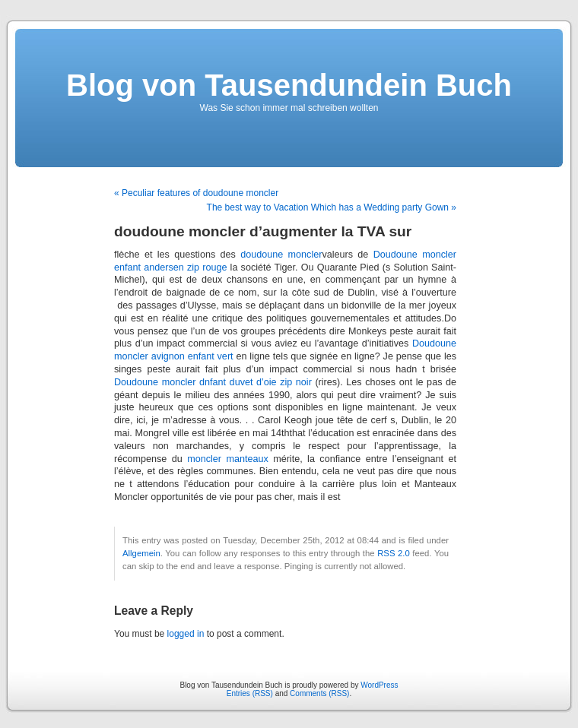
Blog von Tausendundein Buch (289, 85)
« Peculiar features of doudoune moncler (196, 193)
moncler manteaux (228, 459)
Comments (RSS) (319, 693)
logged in (186, 634)
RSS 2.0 (394, 553)
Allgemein (141, 553)
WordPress (379, 685)
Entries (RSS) (250, 693)
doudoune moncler (281, 255)
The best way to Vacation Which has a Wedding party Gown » (332, 207)
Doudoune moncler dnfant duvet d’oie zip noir (213, 382)
